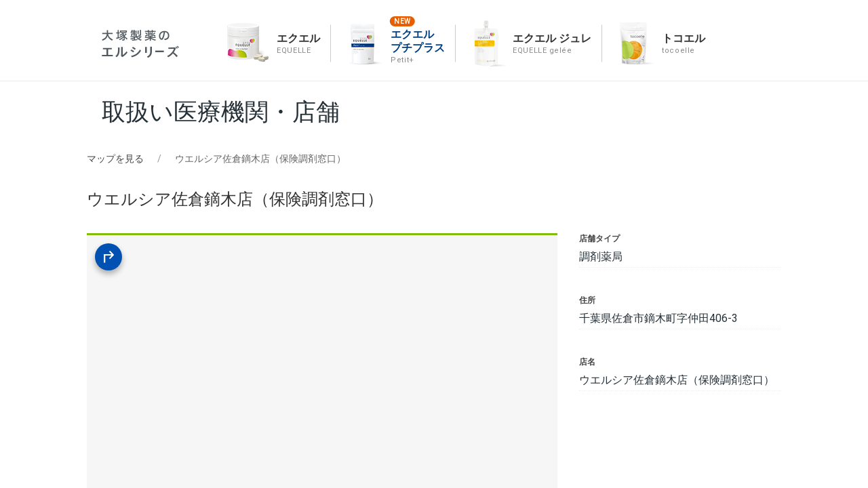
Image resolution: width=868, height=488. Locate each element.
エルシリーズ (140, 44)
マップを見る (115, 159)
